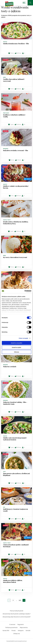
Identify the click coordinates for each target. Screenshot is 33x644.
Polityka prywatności (11, 628)
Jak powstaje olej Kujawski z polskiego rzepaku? (16, 614)
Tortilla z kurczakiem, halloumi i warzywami (14, 80)
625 (20, 600)
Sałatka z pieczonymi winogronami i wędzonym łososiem (15, 439)
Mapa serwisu (24, 628)
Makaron (5, 365)
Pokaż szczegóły (23, 338)
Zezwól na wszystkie (17, 343)
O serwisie (12, 625)
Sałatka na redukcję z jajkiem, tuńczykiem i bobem (13, 581)
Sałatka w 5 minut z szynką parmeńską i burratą (16, 187)
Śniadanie (6, 149)
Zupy (4, 472)
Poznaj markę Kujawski (17, 611)
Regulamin (21, 625)
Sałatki (5, 42)
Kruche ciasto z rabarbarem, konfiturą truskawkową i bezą (16, 223)
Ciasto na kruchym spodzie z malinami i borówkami (16, 546)
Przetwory (6, 113)
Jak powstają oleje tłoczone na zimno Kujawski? (17, 617)
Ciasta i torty (7, 220)
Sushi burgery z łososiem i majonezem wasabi (15, 510)
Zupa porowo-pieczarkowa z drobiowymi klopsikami (16, 474)
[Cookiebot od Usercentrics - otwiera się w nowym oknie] (24, 291)
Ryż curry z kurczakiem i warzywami (15, 257)
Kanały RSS (6, 631)
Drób (4, 77)
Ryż (4, 507)
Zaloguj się (17, 634)
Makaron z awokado (10, 367)
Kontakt (28, 631)
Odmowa (16, 352)
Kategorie (21, 631)
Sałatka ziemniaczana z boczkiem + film (16, 44)
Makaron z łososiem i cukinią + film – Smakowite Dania (15, 403)
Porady (14, 631)
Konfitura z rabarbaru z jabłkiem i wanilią (14, 116)
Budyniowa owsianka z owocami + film (16, 150)
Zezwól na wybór (16, 347)
